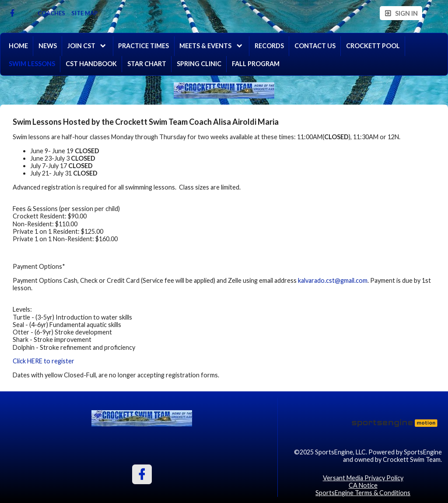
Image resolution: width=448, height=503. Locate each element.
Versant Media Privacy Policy (363, 478)
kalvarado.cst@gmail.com (333, 280)
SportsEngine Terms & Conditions (363, 493)
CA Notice (363, 485)
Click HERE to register (44, 361)
